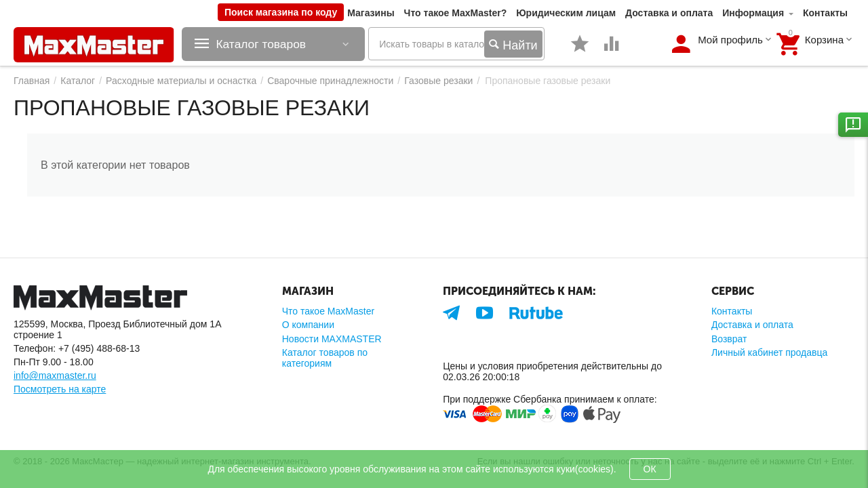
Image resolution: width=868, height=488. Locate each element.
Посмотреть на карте (60, 389)
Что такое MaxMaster (328, 311)
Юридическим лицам (566, 13)
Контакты (825, 13)
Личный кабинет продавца (769, 352)
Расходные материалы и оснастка (181, 81)
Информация (753, 13)
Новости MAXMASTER (332, 339)
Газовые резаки (438, 81)
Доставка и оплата (669, 13)
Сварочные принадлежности (330, 81)
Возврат (729, 339)
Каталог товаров (265, 44)
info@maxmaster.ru (55, 375)
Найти (513, 45)
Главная (32, 81)
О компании (308, 325)
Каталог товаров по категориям (325, 358)
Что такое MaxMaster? (456, 13)
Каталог (78, 81)
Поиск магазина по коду (281, 12)
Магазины (371, 13)
